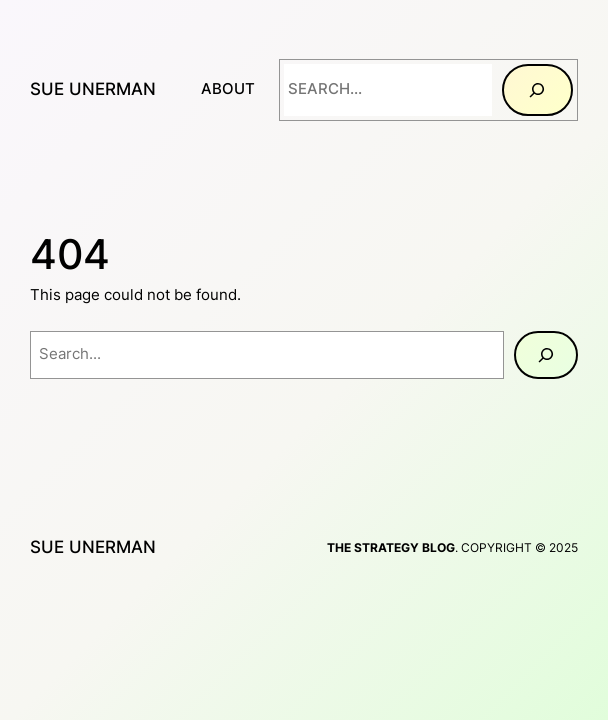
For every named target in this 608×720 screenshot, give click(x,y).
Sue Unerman (93, 89)
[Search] (537, 90)
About (228, 89)
